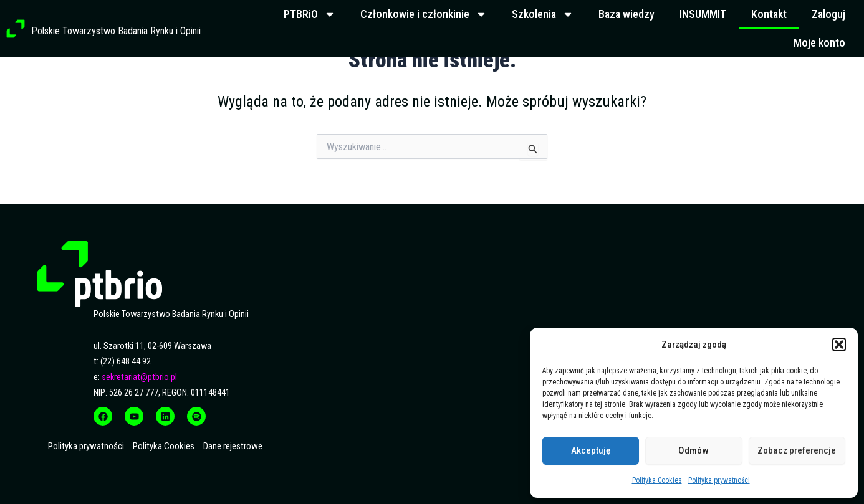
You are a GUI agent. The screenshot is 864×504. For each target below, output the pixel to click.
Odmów (694, 450)
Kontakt (769, 14)
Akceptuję (591, 450)
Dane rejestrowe (233, 446)
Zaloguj (828, 14)
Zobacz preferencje (797, 450)
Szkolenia (543, 14)
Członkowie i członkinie (424, 14)
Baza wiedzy (626, 14)
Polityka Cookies (657, 480)
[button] (839, 345)
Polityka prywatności (719, 480)
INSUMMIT (703, 14)
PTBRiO (310, 14)
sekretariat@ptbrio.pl (139, 377)
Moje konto (819, 43)
